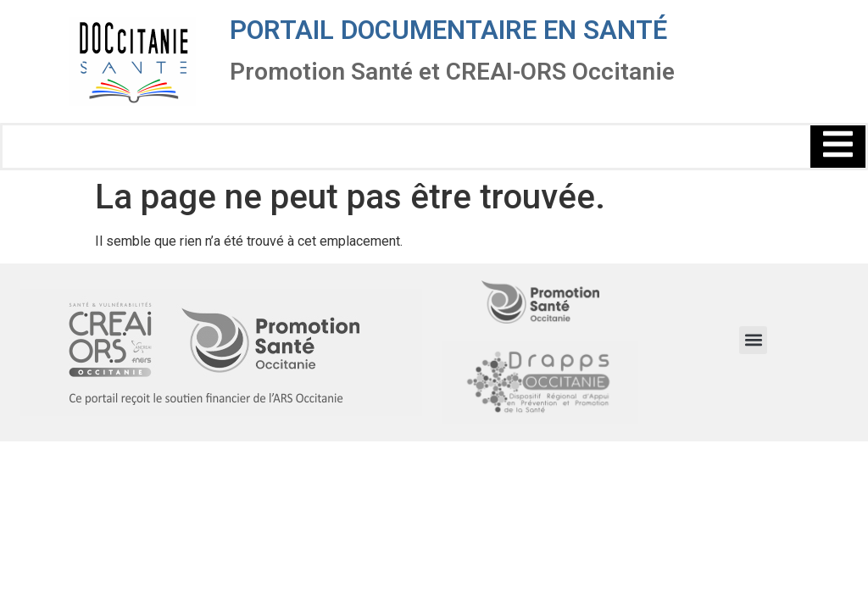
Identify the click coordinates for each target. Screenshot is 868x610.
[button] (753, 340)
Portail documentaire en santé (448, 30)
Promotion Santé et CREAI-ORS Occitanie (452, 72)
